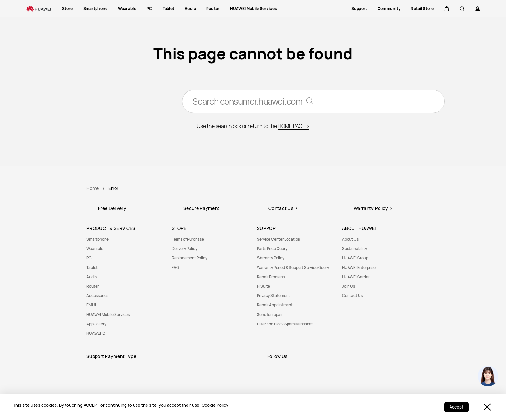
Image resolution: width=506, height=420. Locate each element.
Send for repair (270, 315)
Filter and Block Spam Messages (285, 324)
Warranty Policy (271, 258)
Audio (92, 277)
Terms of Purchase (188, 239)
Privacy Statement (273, 296)
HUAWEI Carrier (356, 277)
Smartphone (98, 239)
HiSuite (263, 286)
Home (93, 188)
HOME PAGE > (294, 126)
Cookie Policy (215, 405)
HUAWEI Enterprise (359, 267)
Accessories (97, 296)
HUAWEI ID (96, 333)
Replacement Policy (189, 258)
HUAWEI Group (355, 258)
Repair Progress (271, 277)
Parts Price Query (272, 248)
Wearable (95, 248)
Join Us (349, 286)
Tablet (92, 267)
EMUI (91, 305)
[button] (447, 9)
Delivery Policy (184, 248)
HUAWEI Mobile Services (108, 315)
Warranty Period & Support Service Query (293, 267)
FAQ (175, 267)
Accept (456, 407)
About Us (350, 239)
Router (93, 286)
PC (89, 258)
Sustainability (354, 248)
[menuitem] (125, 239)
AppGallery (96, 324)
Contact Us (352, 296)
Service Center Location (278, 239)
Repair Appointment (275, 305)
